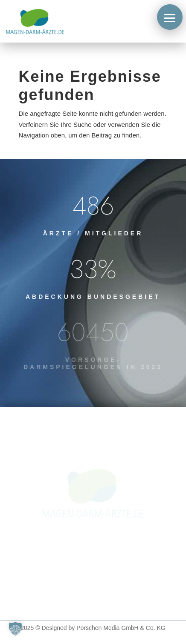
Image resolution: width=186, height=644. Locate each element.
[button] (170, 17)
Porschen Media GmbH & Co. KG (121, 628)
